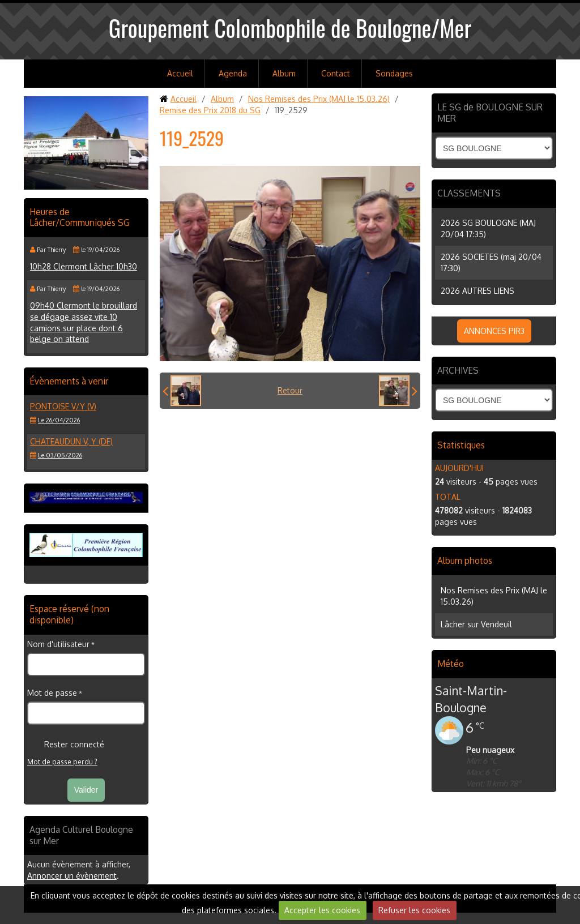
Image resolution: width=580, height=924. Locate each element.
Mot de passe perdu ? (62, 762)
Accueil (180, 73)
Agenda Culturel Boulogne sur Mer (81, 835)
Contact (336, 73)
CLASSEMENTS (469, 193)
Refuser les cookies (414, 910)
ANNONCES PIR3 (494, 331)
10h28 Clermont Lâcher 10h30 (84, 266)
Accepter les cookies (322, 910)
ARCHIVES (458, 370)
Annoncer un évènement (72, 876)
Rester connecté (66, 745)
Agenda (233, 73)
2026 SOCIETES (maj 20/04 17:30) (491, 262)
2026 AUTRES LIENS (477, 291)
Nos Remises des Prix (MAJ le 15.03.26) (319, 99)
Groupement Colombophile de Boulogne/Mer (290, 28)
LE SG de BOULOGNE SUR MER (490, 113)
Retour (290, 390)
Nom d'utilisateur (58, 644)
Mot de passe (52, 693)
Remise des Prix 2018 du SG (210, 110)
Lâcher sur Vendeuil (476, 624)
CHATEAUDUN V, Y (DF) (71, 441)
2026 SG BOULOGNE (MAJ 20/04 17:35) (488, 228)
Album (284, 73)
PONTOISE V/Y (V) (63, 406)
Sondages (394, 73)
